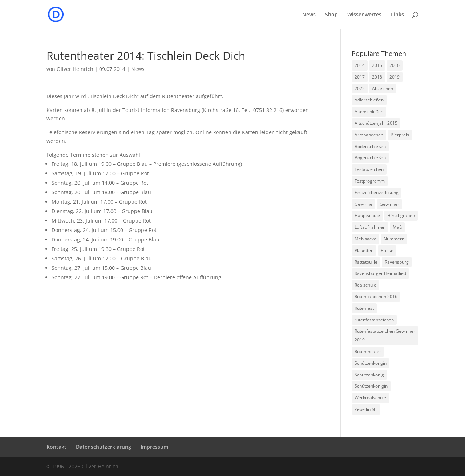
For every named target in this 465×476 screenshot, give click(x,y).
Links (397, 15)
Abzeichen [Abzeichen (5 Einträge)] (383, 89)
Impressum (154, 447)
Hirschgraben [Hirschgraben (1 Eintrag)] (401, 215)
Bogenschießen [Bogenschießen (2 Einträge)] (370, 158)
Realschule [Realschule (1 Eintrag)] (365, 285)
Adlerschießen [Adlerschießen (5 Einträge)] (369, 100)
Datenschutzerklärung (104, 447)
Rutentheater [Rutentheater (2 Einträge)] (368, 351)
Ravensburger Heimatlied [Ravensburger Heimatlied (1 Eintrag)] (380, 273)
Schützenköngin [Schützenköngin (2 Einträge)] (371, 363)
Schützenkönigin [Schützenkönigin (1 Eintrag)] (371, 386)
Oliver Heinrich (75, 69)
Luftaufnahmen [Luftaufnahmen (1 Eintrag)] (370, 227)
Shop (331, 15)
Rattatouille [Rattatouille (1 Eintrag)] (366, 262)
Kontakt (56, 447)
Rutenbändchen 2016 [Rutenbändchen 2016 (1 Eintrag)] (376, 297)
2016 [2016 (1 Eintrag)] (395, 65)
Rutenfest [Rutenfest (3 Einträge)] (364, 308)
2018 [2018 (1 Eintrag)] (377, 77)
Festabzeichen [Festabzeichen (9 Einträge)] (369, 169)
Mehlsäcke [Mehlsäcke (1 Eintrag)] (365, 239)
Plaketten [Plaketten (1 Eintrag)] (364, 250)
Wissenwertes (364, 15)
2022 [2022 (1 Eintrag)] (360, 89)
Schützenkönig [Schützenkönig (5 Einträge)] (369, 375)
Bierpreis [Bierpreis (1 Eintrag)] (400, 135)
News (309, 15)
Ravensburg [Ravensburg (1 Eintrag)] (397, 262)
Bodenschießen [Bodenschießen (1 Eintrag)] (370, 146)
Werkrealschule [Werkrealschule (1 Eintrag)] (370, 398)
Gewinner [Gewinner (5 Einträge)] (389, 204)
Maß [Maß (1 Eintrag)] (397, 227)
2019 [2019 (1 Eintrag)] (395, 77)
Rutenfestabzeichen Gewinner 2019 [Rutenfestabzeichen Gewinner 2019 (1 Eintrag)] (385, 335)
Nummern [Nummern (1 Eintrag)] (394, 239)
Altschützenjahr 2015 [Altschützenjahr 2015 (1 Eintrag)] (376, 123)
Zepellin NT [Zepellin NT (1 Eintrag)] (366, 409)
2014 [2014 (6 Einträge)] (360, 65)
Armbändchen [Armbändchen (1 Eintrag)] (369, 135)
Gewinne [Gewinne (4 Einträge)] (363, 204)
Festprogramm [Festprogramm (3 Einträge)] (370, 181)
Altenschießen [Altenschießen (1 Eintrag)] (369, 111)
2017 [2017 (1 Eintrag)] (360, 77)
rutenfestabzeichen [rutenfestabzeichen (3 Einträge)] (374, 320)
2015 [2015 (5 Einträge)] (377, 65)
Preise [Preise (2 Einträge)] (387, 250)
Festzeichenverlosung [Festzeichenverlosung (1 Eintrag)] (377, 193)
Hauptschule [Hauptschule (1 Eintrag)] (367, 215)
